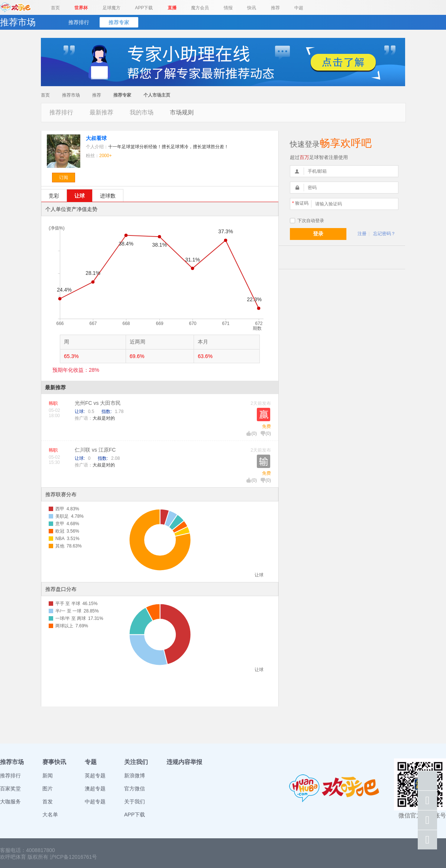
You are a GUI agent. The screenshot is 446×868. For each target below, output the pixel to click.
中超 (299, 8)
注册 (362, 234)
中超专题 (95, 802)
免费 (266, 426)
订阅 (64, 178)
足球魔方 (111, 8)
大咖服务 (10, 802)
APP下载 (144, 8)
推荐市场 (71, 95)
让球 (80, 196)
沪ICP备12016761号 (74, 857)
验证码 (300, 203)
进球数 (108, 196)
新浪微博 (135, 776)
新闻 (48, 776)
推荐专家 (119, 22)
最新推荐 (101, 112)
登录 (318, 234)
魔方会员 (200, 8)
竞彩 (54, 196)
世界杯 (81, 8)
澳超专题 (95, 789)
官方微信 (135, 789)
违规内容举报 (184, 762)
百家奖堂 (10, 789)
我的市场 (142, 112)
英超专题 (95, 776)
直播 (172, 8)
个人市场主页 (157, 95)
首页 (55, 8)
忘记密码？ (384, 234)
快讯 (252, 8)
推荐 (275, 8)
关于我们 (135, 802)
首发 (48, 802)
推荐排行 (79, 22)
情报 (228, 8)
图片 (48, 789)
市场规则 (182, 112)
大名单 (50, 815)
